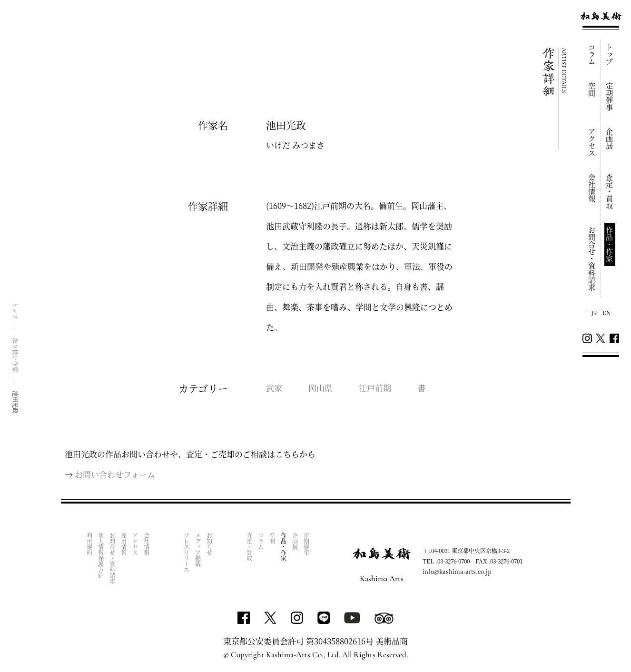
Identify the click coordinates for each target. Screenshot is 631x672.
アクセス (592, 142)
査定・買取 (610, 192)
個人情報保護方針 (101, 555)
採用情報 (124, 544)
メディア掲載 (198, 550)
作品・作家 (610, 244)
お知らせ (210, 544)
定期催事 (610, 97)
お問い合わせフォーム (115, 474)
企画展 (610, 139)
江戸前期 (375, 388)
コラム (592, 54)
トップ (610, 54)
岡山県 (320, 388)
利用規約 (90, 544)
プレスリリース (187, 553)
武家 (274, 388)
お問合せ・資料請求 (592, 259)
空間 (592, 89)
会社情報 (592, 188)
